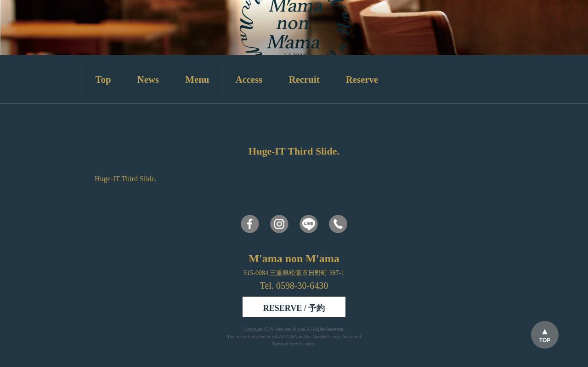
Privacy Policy (340, 336)
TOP (545, 340)
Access (249, 79)
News (148, 79)
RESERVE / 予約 (294, 308)
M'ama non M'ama (288, 329)
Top (103, 79)
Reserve (362, 79)
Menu (197, 79)
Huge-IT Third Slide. (126, 179)
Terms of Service (288, 344)
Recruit (304, 79)
